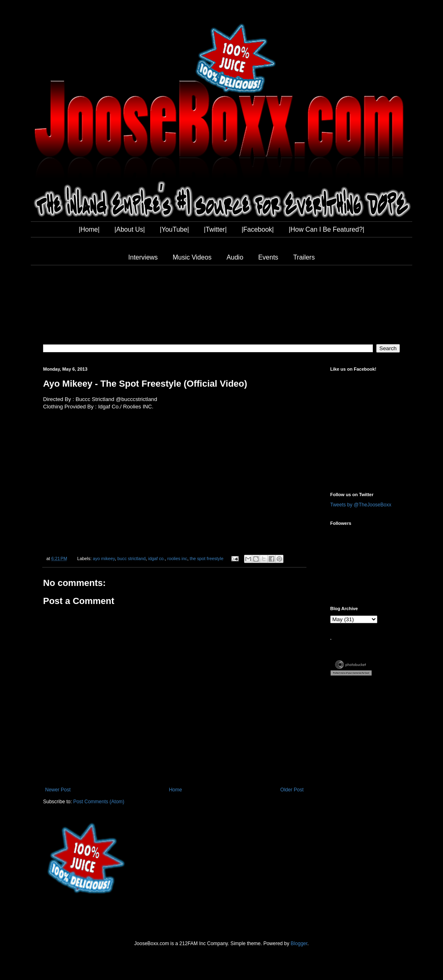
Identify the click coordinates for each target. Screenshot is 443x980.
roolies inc (177, 558)
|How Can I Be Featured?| (327, 229)
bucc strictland (131, 558)
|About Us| (130, 229)
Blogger (299, 944)
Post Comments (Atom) (99, 802)
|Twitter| (215, 229)
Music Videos (192, 257)
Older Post (292, 790)
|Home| (89, 229)
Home (176, 790)
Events (268, 257)
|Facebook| (258, 229)
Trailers (304, 257)
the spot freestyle (206, 558)
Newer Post (58, 790)
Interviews (143, 257)
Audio (235, 257)
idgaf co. (156, 558)
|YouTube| (175, 229)
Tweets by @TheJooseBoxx (361, 505)
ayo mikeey (104, 558)
